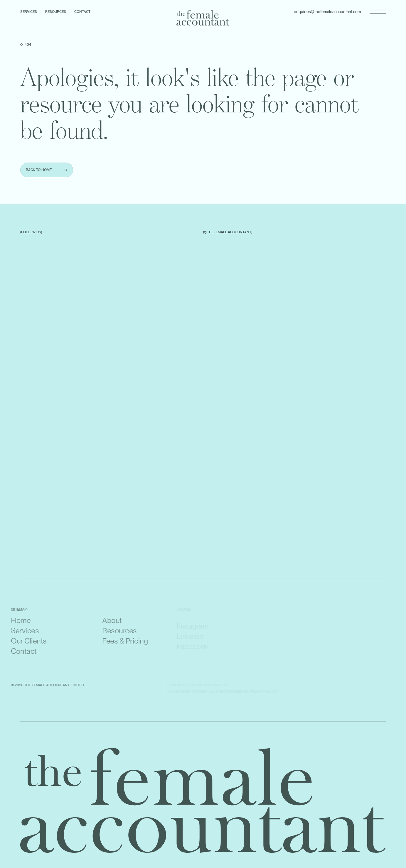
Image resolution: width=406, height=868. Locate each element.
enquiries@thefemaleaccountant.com (327, 11)
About (104, 620)
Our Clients (21, 641)
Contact (82, 11)
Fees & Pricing (117, 641)
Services (29, 11)
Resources (56, 11)
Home (13, 620)
